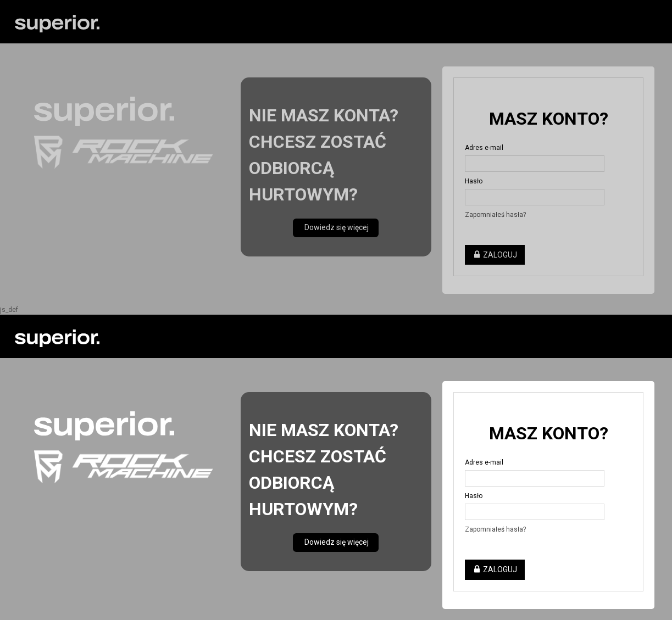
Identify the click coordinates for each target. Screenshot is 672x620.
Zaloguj (495, 569)
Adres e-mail (484, 462)
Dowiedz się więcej (336, 542)
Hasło (474, 496)
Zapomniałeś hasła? (495, 529)
